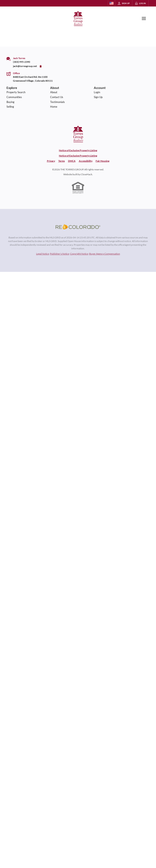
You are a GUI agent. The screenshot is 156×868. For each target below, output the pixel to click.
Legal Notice (43, 254)
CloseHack (87, 174)
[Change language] (112, 3)
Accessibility (86, 161)
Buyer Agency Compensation (105, 254)
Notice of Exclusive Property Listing (78, 150)
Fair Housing (102, 161)
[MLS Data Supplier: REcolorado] (78, 227)
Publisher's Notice (60, 254)
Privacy (51, 161)
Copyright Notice (79, 254)
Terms (62, 161)
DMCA (72, 161)
